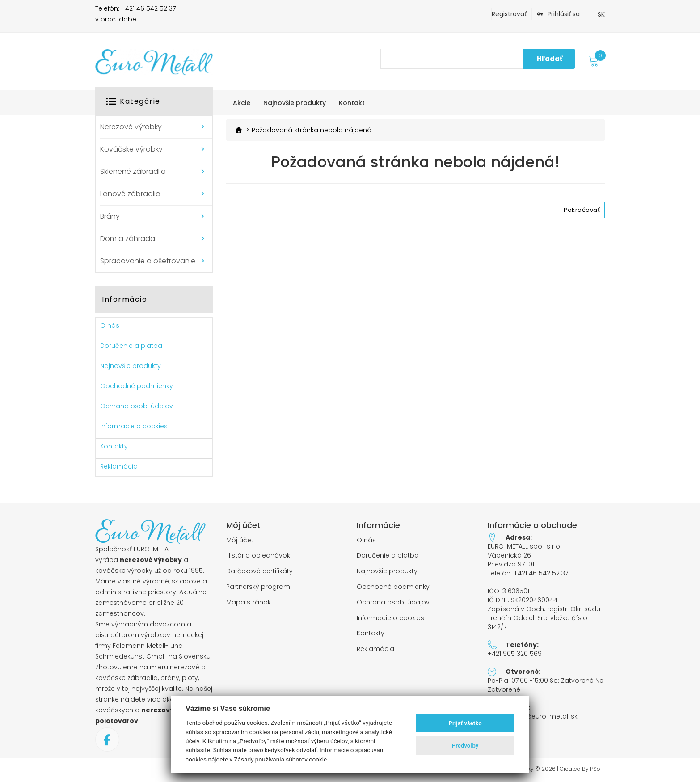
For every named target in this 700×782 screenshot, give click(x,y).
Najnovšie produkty (131, 366)
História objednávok (258, 556)
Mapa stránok (249, 602)
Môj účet (240, 540)
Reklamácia (119, 466)
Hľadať (550, 59)
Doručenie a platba (131, 346)
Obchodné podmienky (137, 386)
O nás (110, 325)
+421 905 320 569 (515, 654)
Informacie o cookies (134, 426)
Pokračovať (582, 209)
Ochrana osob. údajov (137, 406)
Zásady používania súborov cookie (280, 759)
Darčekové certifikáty (259, 571)
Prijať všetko (465, 723)
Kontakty (114, 446)
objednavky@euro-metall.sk (533, 716)
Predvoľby (465, 746)
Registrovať (509, 14)
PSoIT (597, 769)
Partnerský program (258, 587)
